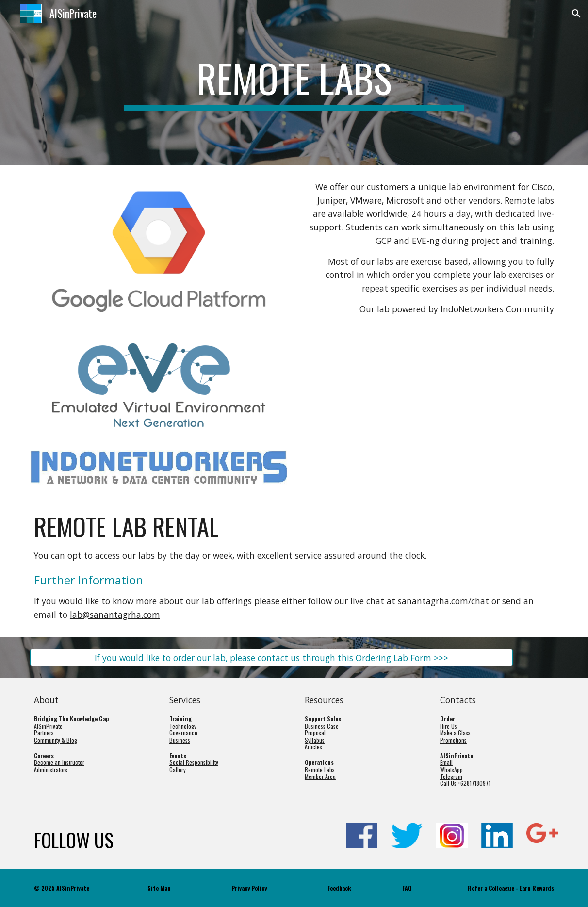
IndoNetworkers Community (497, 309)
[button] (576, 14)
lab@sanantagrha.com (115, 615)
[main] (294, 82)
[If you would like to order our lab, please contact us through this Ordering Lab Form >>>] (271, 657)
